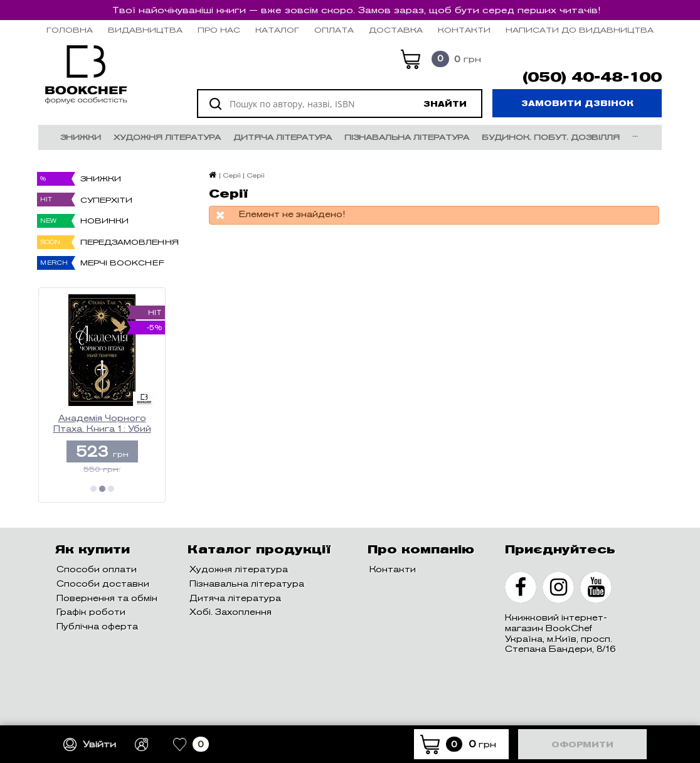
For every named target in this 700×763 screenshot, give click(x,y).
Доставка (396, 30)
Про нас (219, 30)
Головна (70, 30)
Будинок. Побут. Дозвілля (551, 137)
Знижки (81, 137)
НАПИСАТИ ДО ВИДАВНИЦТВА (580, 30)
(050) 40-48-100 (592, 77)
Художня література (167, 137)
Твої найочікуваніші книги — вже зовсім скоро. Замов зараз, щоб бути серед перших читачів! (356, 10)
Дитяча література (283, 137)
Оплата (334, 30)
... (635, 134)
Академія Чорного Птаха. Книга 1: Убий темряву (102, 424)
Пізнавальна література (407, 137)
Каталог (277, 30)
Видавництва (145, 30)
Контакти (464, 30)
